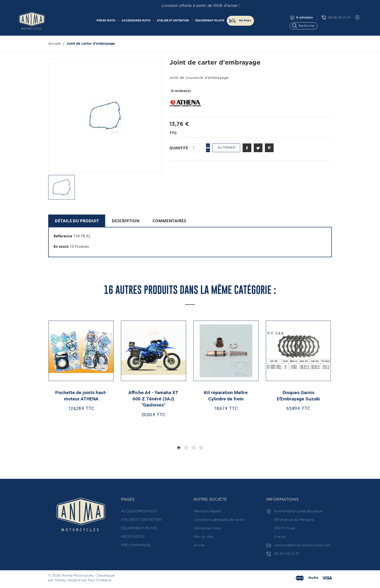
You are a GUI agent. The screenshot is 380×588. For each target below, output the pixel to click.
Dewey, (61, 580)
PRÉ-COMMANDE (136, 545)
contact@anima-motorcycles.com (302, 545)
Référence (63, 236)
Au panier (226, 148)
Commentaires (169, 221)
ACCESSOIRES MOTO (136, 21)
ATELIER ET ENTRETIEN (173, 21)
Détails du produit (77, 221)
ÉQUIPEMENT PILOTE (210, 21)
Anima (199, 545)
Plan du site (203, 537)
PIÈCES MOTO (106, 21)
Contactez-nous (207, 528)
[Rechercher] (306, 25)
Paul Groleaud (100, 580)
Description (126, 221)
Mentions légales (207, 511)
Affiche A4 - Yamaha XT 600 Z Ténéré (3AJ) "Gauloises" (153, 399)
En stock (61, 246)
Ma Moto (245, 21)
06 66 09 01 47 (336, 18)
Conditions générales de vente (219, 520)
